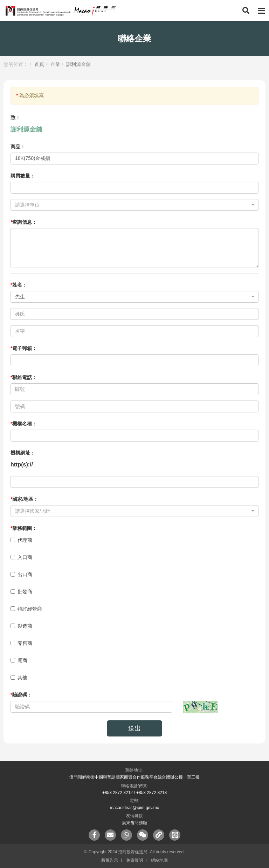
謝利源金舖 (78, 64)
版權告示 (110, 860)
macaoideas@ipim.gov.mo (135, 808)
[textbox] (132, 205)
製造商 (21, 626)
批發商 (21, 592)
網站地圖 (159, 860)
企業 (55, 64)
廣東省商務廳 (134, 823)
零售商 (21, 643)
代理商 (21, 540)
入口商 (21, 557)
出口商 (21, 574)
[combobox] (134, 205)
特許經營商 (26, 609)
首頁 (39, 64)
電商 (19, 660)
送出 (134, 728)
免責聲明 (134, 860)
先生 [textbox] (20, 297)
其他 (19, 678)
